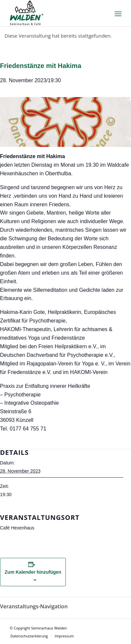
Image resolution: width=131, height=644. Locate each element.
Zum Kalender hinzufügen (33, 572)
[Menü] (117, 14)
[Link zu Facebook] (116, 627)
